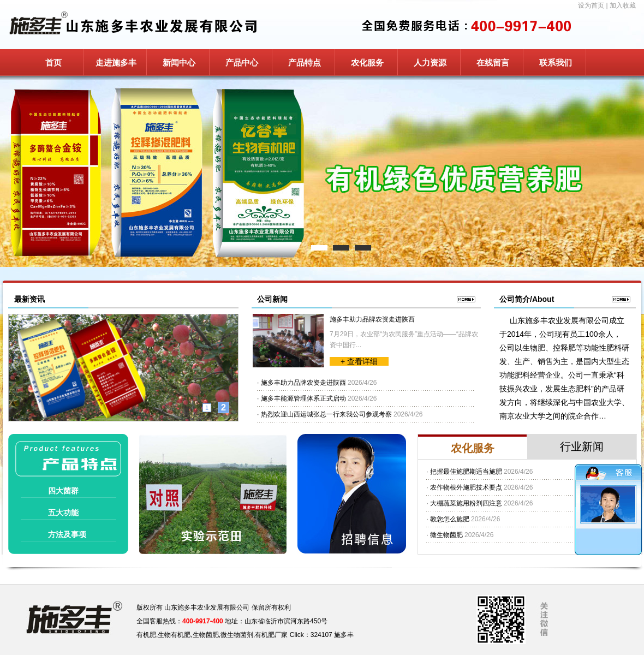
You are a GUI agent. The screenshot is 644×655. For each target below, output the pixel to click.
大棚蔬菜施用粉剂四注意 (466, 503)
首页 (53, 62)
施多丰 (344, 635)
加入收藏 (623, 5)
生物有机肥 (174, 635)
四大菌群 (63, 491)
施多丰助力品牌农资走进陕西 (372, 319)
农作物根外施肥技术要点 (466, 487)
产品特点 (305, 62)
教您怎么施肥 (450, 519)
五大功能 (63, 513)
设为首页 (591, 5)
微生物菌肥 (446, 535)
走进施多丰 (116, 62)
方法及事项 (67, 534)
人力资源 (430, 62)
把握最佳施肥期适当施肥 (466, 472)
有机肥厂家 (271, 635)
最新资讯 (29, 299)
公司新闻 (272, 299)
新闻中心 (179, 62)
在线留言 (493, 62)
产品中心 (242, 62)
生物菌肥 (206, 635)
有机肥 (146, 635)
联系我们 (556, 62)
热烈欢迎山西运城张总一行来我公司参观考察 (326, 414)
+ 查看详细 (359, 361)
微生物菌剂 (237, 635)
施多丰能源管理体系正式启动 (303, 398)
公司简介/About (527, 299)
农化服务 (367, 62)
